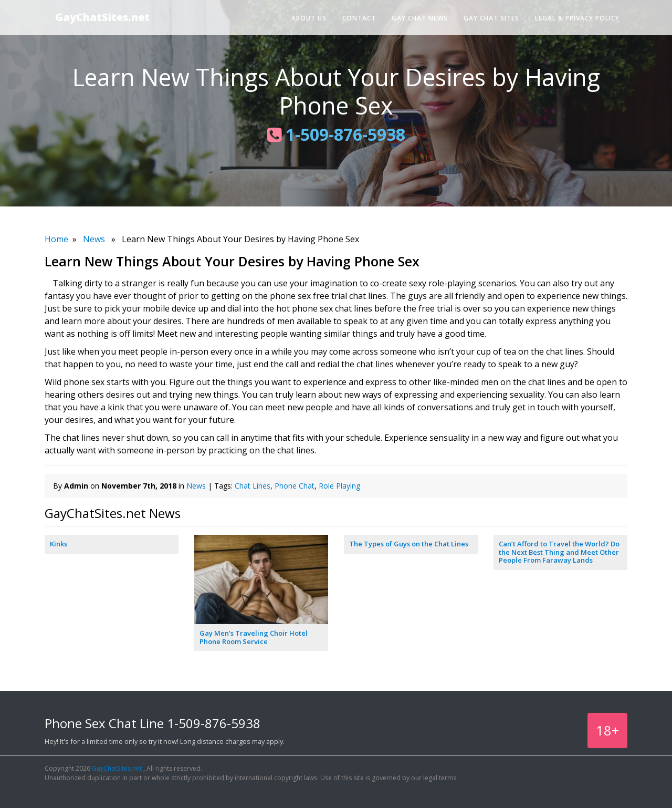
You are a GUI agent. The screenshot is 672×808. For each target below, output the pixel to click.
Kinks (59, 544)
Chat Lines (253, 486)
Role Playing (339, 486)
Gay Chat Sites (491, 18)
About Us (309, 18)
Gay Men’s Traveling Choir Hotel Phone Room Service (254, 637)
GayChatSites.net (102, 17)
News (94, 239)
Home (56, 239)
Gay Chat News (420, 18)
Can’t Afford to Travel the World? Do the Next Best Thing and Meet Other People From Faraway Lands (559, 552)
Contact (359, 18)
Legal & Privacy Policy (577, 18)
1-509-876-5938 (336, 134)
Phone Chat (295, 486)
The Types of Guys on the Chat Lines (409, 544)
